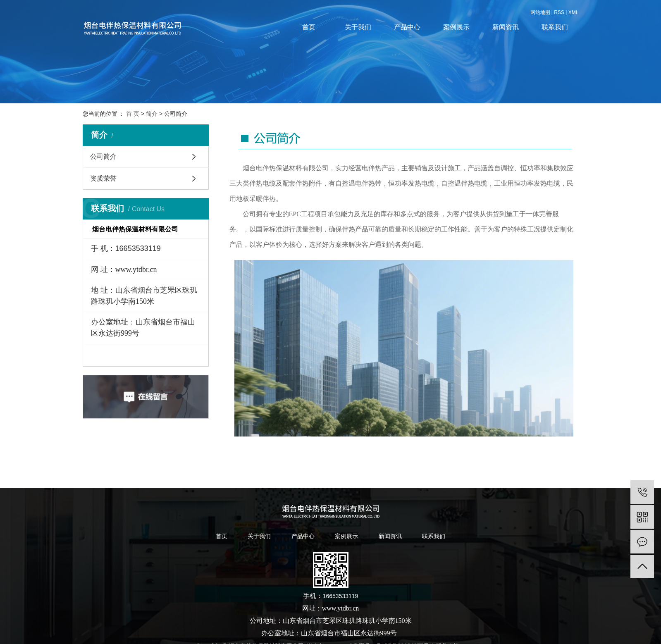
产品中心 (407, 27)
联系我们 (555, 27)
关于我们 (358, 27)
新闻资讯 (506, 27)
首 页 (133, 114)
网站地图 (540, 12)
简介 (152, 114)
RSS (559, 12)
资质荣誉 (103, 178)
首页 (309, 27)
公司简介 (103, 156)
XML (574, 12)
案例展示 (456, 27)
